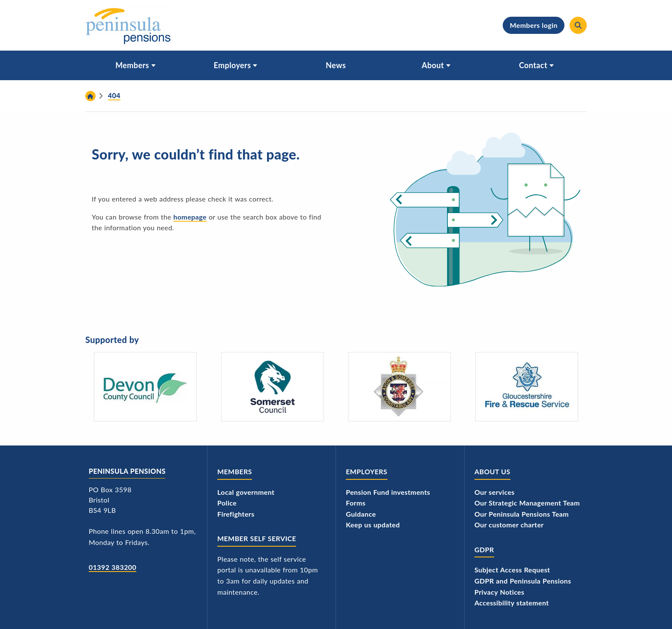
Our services (495, 492)
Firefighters (236, 514)
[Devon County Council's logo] (145, 387)
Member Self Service (257, 538)
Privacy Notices (499, 592)
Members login (534, 25)
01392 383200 (112, 567)
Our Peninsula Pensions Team (522, 514)
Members (132, 65)
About (433, 65)
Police (227, 503)
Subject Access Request (512, 570)
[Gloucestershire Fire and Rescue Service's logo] (527, 387)
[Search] (578, 25)
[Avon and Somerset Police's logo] (399, 387)
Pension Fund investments (388, 492)
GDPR (484, 549)
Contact (533, 65)
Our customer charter (509, 525)
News (336, 65)
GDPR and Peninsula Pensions (523, 581)
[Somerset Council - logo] (273, 387)
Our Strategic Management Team (527, 503)
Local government (246, 492)
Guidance (361, 514)
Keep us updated (373, 525)
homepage (190, 217)
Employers (232, 65)
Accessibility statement (512, 603)
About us (492, 471)
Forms (356, 503)
